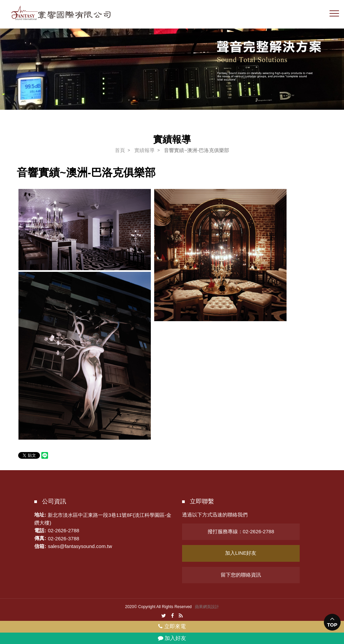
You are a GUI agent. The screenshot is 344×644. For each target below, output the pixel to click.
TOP (332, 625)
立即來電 (172, 626)
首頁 (120, 150)
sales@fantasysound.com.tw (80, 546)
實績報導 (144, 150)
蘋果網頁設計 (207, 607)
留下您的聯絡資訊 (241, 575)
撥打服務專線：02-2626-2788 (241, 531)
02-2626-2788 (63, 530)
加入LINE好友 (241, 553)
